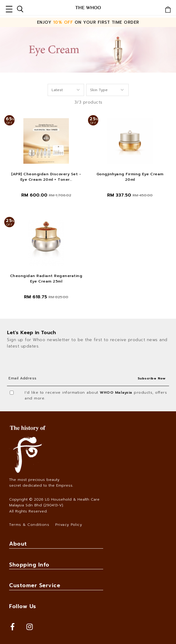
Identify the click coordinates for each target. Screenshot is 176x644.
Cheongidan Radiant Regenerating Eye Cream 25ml (46, 279)
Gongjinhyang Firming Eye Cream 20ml (130, 177)
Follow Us (23, 606)
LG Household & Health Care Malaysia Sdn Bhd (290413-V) (54, 502)
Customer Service (35, 585)
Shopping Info (29, 565)
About (18, 544)
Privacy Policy (69, 525)
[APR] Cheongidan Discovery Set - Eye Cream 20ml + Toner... (46, 177)
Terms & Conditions (29, 525)
